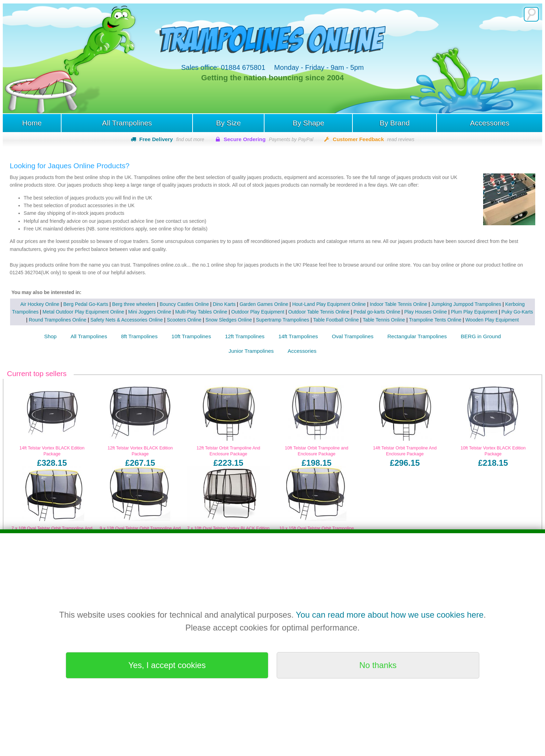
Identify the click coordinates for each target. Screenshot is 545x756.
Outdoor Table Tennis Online (319, 312)
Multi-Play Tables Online (201, 312)
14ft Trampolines (298, 336)
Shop (50, 336)
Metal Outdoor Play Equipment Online (83, 312)
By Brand (394, 123)
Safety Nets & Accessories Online (127, 320)
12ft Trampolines (245, 336)
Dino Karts (224, 304)
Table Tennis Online (384, 320)
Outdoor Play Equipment (258, 312)
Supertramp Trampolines (282, 320)
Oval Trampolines (353, 336)
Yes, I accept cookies (167, 665)
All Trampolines (127, 123)
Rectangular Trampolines (417, 336)
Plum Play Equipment (474, 312)
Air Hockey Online (40, 304)
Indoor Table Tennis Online (398, 304)
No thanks (378, 665)
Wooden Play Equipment (492, 320)
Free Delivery (172, 139)
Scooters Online (184, 320)
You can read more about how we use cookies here (390, 615)
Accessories (490, 123)
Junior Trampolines (251, 351)
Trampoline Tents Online (435, 320)
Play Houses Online (426, 312)
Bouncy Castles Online (184, 304)
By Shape (308, 123)
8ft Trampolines (139, 336)
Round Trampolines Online (58, 320)
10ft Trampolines (191, 336)
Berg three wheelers (134, 304)
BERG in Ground (481, 336)
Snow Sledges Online (229, 320)
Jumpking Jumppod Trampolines (466, 304)
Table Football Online (336, 320)
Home (32, 123)
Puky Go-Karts (517, 312)
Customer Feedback (373, 139)
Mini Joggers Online (150, 312)
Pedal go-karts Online (377, 312)
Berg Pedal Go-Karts (86, 304)
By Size (229, 123)
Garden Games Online (264, 304)
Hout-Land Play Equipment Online (329, 304)
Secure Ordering (269, 139)
